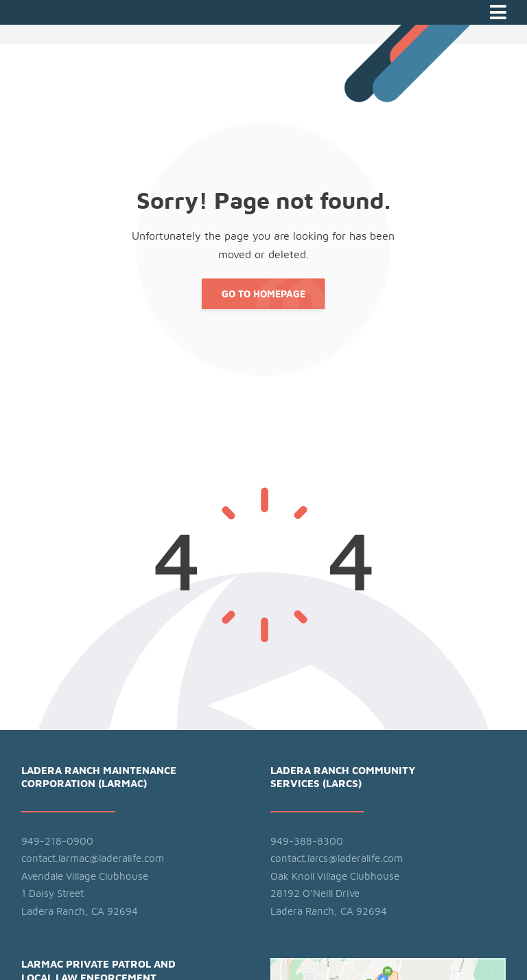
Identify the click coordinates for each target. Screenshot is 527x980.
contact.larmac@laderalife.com (93, 859)
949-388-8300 (307, 842)
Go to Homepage (263, 295)
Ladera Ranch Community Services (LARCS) (343, 778)
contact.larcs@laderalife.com (337, 859)
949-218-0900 (57, 842)
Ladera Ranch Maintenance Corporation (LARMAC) (99, 778)
